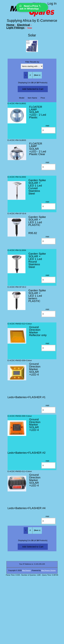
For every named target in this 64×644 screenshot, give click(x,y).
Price (43, 98)
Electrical (24, 25)
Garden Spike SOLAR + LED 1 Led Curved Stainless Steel (37, 187)
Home (10, 25)
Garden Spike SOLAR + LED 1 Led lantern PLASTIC (37, 296)
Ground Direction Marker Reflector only (38, 331)
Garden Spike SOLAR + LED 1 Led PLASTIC (37, 221)
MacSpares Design (48, 570)
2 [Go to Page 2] (30, 75)
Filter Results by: (32, 62)
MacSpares (26, 570)
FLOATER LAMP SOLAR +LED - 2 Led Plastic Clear (38, 149)
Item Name (33, 98)
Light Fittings (15, 28)
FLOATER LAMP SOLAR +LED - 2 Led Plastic (38, 112)
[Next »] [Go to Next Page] (37, 75)
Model (22, 98)
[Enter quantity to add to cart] (48, 130)
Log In (52, 3)
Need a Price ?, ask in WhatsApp (30, 7)
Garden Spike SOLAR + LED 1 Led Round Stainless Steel (37, 260)
